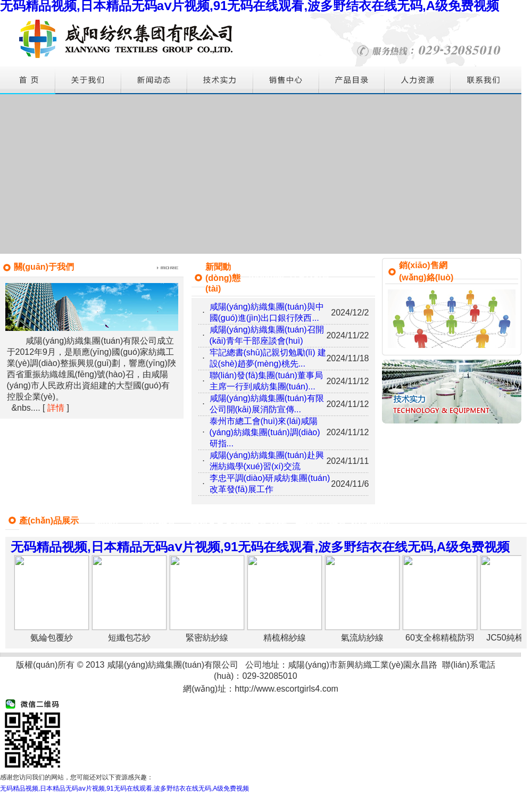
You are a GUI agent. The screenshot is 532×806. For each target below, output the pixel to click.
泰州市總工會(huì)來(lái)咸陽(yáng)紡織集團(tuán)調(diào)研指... (265, 432)
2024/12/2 (350, 313)
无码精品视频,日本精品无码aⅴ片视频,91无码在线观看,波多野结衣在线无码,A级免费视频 (124, 788)
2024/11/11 (347, 461)
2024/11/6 (350, 484)
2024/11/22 (347, 335)
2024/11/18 (347, 358)
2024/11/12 (347, 381)
